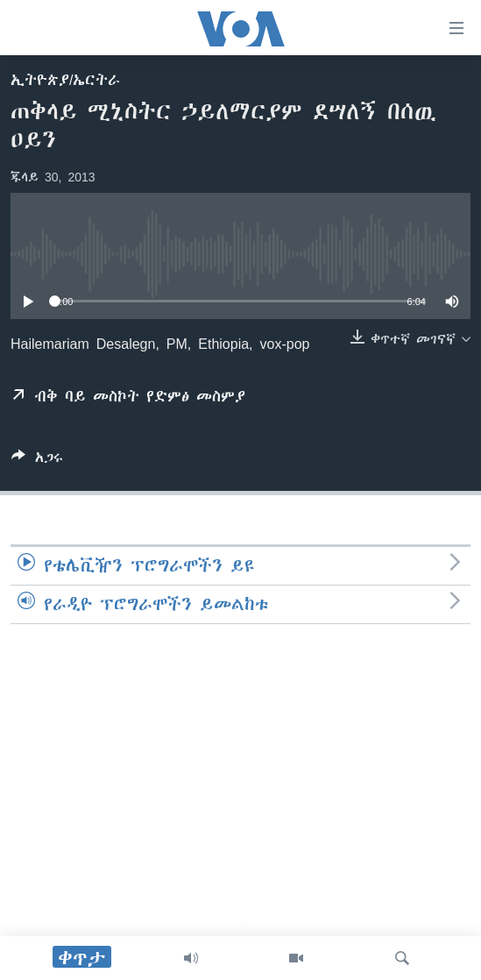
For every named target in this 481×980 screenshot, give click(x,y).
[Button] (37, 461)
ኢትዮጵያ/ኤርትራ (65, 80)
